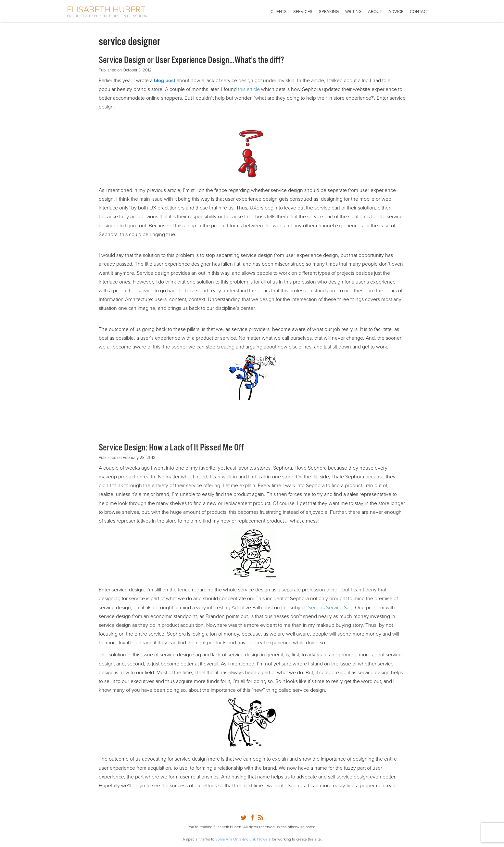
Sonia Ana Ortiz (228, 839)
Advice (396, 12)
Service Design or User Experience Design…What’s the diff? (191, 60)
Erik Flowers (260, 839)
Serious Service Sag (330, 608)
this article (249, 89)
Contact (419, 12)
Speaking (329, 12)
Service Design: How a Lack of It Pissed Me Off (171, 448)
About (375, 12)
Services (303, 12)
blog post (165, 81)
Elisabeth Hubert (106, 10)
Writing (353, 12)
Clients (279, 12)
